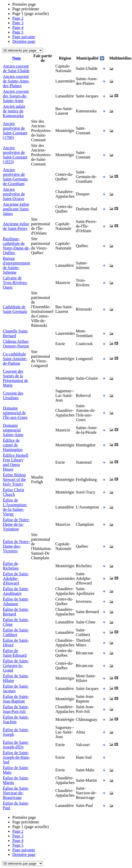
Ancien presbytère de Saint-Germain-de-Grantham (16, 177)
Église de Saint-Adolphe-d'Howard (16, 578)
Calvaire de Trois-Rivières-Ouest (15, 283)
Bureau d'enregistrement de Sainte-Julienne (16, 265)
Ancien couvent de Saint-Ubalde (16, 68)
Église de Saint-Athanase (16, 601)
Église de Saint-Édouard (15, 653)
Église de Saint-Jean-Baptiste (16, 699)
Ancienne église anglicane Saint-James (16, 209)
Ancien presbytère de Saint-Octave (14, 194)
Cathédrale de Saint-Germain (15, 309)
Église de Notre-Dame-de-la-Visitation (16, 524)
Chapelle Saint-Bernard (16, 333)
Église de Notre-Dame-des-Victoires (16, 546)
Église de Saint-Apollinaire (16, 591)
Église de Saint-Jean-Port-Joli (16, 709)
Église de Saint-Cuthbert (16, 632)
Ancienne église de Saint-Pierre (16, 226)
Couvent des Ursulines (13, 395)
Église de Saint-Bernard (16, 612)
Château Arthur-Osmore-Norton (16, 344)
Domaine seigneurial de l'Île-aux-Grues (15, 413)
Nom (17, 58)
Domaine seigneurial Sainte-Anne (13, 430)
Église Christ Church (13, 492)
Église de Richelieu (11, 566)
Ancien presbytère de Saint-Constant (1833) (15, 155)
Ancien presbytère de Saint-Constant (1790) (15, 131)
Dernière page (24, 41)
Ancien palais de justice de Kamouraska (14, 111)
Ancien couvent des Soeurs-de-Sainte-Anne (16, 96)
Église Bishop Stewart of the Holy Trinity (14, 479)
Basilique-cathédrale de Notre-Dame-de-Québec (16, 246)
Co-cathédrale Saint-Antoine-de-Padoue (15, 359)
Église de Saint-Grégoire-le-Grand (16, 666)
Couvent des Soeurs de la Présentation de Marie (15, 378)
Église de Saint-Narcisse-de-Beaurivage (16, 793)
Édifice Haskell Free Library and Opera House (16, 462)
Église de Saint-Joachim (16, 719)
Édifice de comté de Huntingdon (13, 445)
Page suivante (24, 37)
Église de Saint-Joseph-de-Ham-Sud (16, 757)
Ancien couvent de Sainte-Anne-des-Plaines (16, 81)
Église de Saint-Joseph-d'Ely (16, 745)
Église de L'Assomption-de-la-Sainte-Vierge (15, 507)
